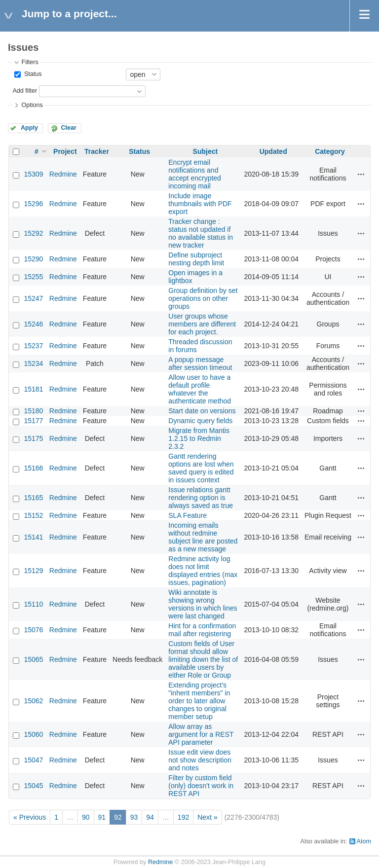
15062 (33, 701)
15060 (33, 734)
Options (32, 105)
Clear (69, 128)
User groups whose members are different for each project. (202, 324)
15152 (33, 515)
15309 (33, 174)
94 (150, 817)
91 (102, 817)
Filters (30, 62)
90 (86, 817)
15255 (33, 277)
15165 (33, 498)
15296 (33, 204)
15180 (33, 411)
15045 (33, 786)
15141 (33, 537)
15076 (33, 630)
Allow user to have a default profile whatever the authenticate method (200, 389)
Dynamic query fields (200, 421)
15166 (33, 468)
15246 (33, 324)
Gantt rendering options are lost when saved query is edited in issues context (201, 468)
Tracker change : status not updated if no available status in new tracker (201, 233)
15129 (33, 571)
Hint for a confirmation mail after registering (202, 630)
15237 (33, 346)
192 (183, 817)
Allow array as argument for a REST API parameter (201, 734)
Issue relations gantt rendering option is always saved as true (201, 498)
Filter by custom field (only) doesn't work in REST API (201, 786)
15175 (33, 438)
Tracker (97, 151)
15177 (33, 421)
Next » (207, 817)
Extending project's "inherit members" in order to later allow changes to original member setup (199, 701)
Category (330, 151)
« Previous (30, 817)
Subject (206, 151)
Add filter (25, 91)
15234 (33, 363)
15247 (33, 298)
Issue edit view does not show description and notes (200, 760)
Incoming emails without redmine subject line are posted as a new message (203, 537)
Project (65, 151)
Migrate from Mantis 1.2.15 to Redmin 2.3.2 (199, 438)
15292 (33, 233)
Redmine (63, 174)
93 (134, 817)
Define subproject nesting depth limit (196, 259)
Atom (364, 841)
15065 (33, 659)
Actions (361, 174)
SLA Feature (188, 515)
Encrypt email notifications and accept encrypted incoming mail (195, 174)
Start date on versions (202, 411)
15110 (33, 604)
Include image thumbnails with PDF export (200, 204)
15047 (33, 760)
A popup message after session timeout (200, 363)
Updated (273, 151)
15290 (33, 259)
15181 (33, 389)
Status (32, 74)
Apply (29, 128)
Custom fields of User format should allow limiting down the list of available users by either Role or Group (203, 659)
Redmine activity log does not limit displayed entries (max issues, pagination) (203, 571)
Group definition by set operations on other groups (203, 298)
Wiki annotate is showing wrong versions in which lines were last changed (203, 604)
